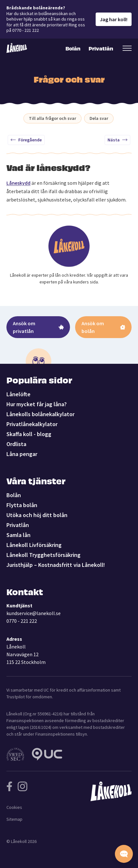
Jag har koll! (114, 19)
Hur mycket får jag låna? (37, 404)
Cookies (14, 807)
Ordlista (16, 444)
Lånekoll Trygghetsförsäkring (43, 555)
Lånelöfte (18, 394)
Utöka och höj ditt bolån (37, 515)
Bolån (73, 48)
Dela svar (99, 118)
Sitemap (14, 819)
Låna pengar (22, 454)
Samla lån (18, 535)
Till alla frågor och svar (52, 118)
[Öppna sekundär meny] (127, 48)
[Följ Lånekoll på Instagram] (22, 786)
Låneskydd (18, 183)
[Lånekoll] (17, 48)
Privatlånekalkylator (32, 424)
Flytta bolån (22, 505)
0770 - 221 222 (22, 621)
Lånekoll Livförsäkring (34, 545)
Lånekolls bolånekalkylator (40, 414)
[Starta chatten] (124, 854)
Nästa (117, 140)
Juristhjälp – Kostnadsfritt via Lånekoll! (56, 565)
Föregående (26, 140)
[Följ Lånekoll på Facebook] (9, 786)
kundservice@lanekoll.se (34, 613)
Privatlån (100, 48)
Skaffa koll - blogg (29, 434)
